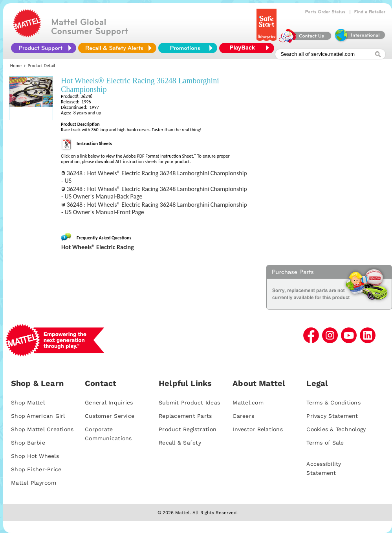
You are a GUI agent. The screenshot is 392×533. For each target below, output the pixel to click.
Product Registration (188, 429)
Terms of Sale (325, 443)
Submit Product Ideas (189, 403)
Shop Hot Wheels (35, 456)
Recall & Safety (180, 443)
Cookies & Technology (336, 429)
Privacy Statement (332, 416)
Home (16, 66)
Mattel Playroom (34, 483)
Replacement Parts (185, 416)
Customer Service (110, 416)
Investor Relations (258, 429)
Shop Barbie (28, 443)
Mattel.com (248, 403)
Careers (243, 416)
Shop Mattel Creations (42, 429)
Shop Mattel (28, 403)
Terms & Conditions (333, 403)
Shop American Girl (38, 416)
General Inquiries (109, 403)
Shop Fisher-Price (36, 469)
